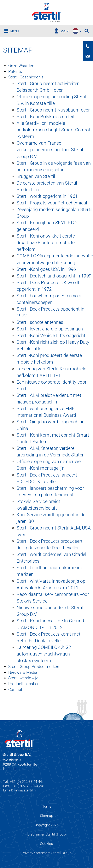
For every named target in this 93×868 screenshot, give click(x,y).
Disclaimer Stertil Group (46, 834)
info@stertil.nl (25, 790)
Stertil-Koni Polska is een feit (46, 116)
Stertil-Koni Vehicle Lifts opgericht (51, 335)
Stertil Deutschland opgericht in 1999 (54, 276)
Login (64, 31)
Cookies (46, 844)
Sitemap (46, 816)
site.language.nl (76, 31)
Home (46, 806)
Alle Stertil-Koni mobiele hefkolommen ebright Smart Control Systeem (53, 130)
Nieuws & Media (23, 672)
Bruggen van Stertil (36, 176)
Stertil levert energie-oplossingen (50, 329)
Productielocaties (24, 684)
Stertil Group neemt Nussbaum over (53, 110)
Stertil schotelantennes (40, 322)
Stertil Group (46, 13)
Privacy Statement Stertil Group (46, 853)
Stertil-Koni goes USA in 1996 (46, 269)
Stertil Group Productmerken (34, 667)
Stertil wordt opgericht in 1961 (47, 196)
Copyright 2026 (47, 825)
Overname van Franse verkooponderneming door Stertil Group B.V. (50, 150)
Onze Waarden (21, 66)
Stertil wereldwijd (23, 678)
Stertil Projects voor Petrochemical (52, 203)
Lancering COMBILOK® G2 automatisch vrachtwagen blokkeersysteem (44, 654)
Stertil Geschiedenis (26, 77)
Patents (15, 71)
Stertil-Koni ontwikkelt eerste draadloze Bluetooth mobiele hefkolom (46, 243)
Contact (15, 690)
